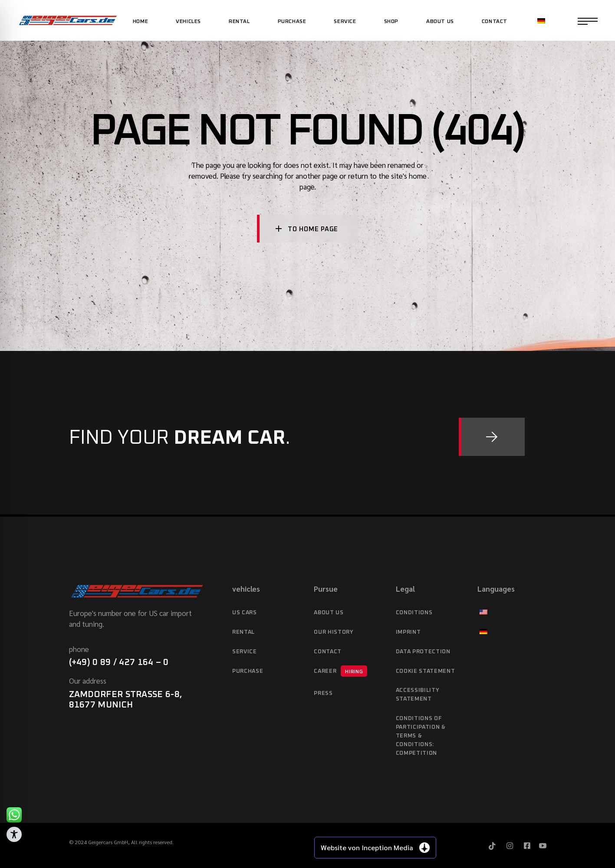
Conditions (414, 613)
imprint (408, 632)
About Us (329, 613)
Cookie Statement (425, 671)
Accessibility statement (418, 695)
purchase (248, 671)
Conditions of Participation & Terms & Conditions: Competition (421, 736)
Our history (334, 632)
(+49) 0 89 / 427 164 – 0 (119, 662)
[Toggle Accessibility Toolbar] (14, 834)
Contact (328, 652)
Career (340, 671)
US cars (245, 613)
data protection (423, 652)
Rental (243, 632)
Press (323, 693)
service (245, 652)
